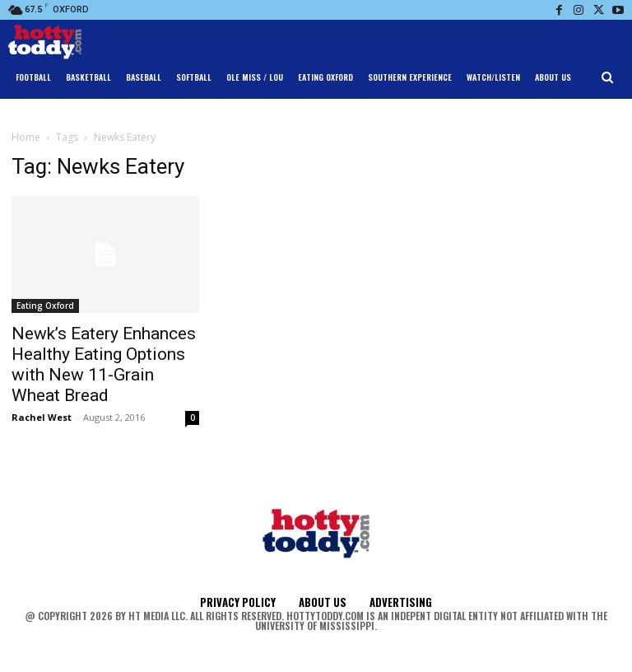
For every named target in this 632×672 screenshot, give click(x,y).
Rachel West (42, 417)
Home (26, 137)
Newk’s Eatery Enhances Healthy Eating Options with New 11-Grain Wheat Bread (104, 364)
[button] (608, 78)
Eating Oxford (45, 306)
